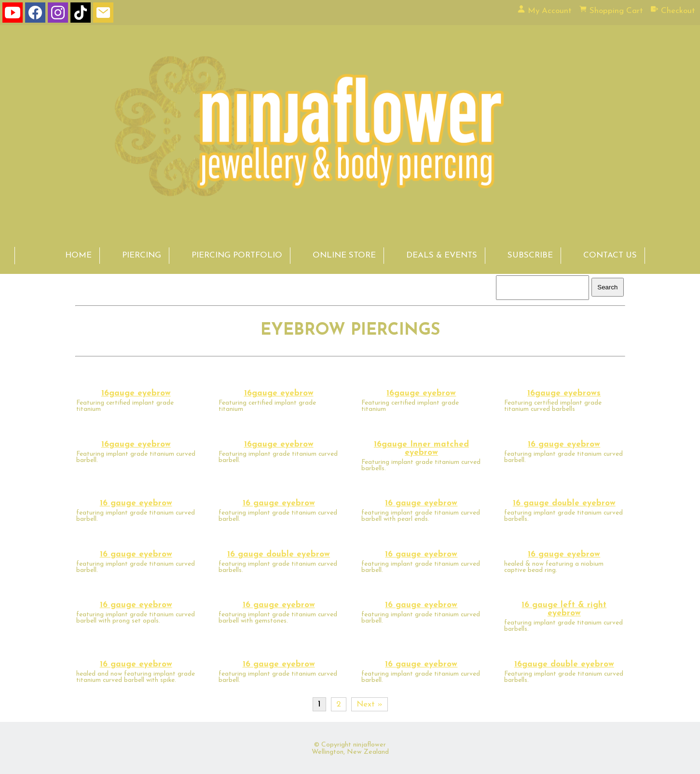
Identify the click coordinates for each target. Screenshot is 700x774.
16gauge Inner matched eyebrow (421, 448)
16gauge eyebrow (136, 393)
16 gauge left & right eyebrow (564, 609)
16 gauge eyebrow (564, 444)
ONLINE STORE (344, 255)
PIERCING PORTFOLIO (237, 255)
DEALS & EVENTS (442, 255)
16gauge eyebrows (564, 393)
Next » (370, 704)
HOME (78, 255)
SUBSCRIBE (530, 255)
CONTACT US (610, 255)
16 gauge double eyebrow (564, 503)
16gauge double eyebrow (564, 664)
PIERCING (142, 255)
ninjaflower (370, 745)
